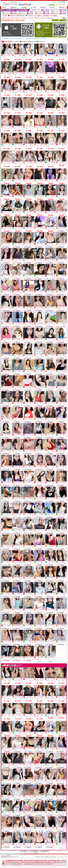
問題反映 (62, 8)
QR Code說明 (63, 20)
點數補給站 (14, 8)
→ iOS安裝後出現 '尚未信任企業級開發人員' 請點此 (12, 38)
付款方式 (52, 8)
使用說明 (43, 8)
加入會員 (33, 8)
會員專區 (24, 8)
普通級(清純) (30, 16)
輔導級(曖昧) (22, 16)
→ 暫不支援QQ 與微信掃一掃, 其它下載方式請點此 (35, 38)
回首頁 (4, 8)
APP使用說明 (55, 20)
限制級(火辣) (13, 16)
